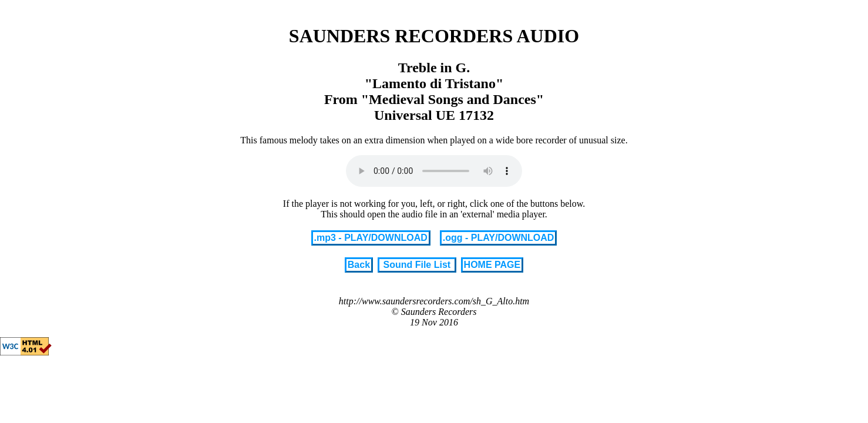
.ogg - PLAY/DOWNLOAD (499, 238)
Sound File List (417, 265)
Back (359, 265)
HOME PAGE (492, 265)
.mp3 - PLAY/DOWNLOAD (371, 238)
